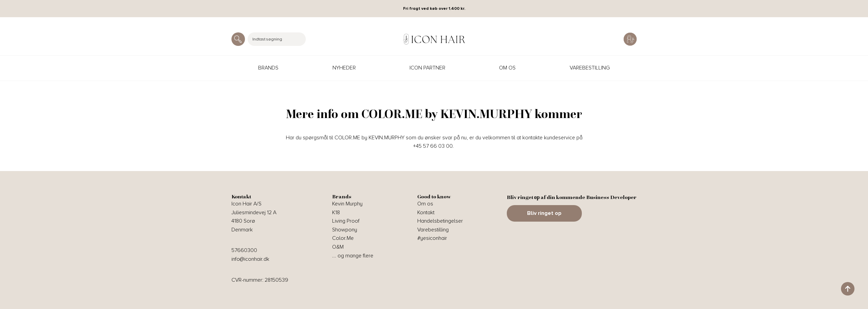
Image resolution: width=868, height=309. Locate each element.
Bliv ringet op (544, 213)
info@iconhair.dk (250, 259)
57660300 (244, 250)
